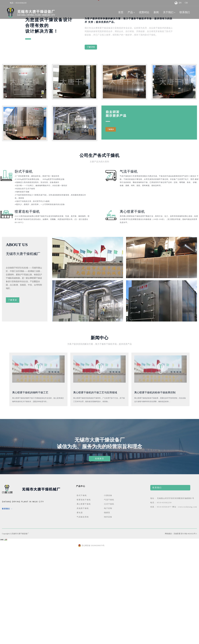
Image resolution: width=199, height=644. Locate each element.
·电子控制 (108, 602)
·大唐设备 (108, 589)
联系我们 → (7, 602)
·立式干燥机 (109, 597)
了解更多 (13, 393)
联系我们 (185, 12)
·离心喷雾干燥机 (83, 597)
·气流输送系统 (82, 610)
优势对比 (144, 12)
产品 (130, 12)
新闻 (156, 12)
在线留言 (100, 552)
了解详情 (91, 140)
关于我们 (168, 12)
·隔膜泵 (107, 606)
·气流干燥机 (109, 593)
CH (186, 3)
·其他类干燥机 (82, 602)
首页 (121, 12)
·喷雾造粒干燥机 (83, 593)
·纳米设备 (108, 610)
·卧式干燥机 (81, 589)
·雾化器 (79, 606)
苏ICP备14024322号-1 (189, 627)
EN (180, 3)
